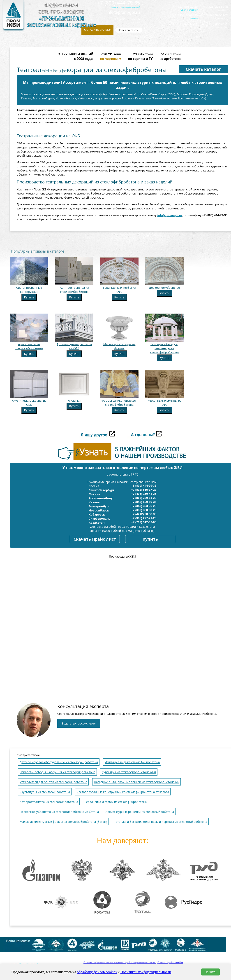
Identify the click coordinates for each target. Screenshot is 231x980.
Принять (210, 972)
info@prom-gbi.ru (123, 12)
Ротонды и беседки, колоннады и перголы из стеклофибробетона (160, 822)
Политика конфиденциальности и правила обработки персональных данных (120, 962)
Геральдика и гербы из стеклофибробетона (115, 802)
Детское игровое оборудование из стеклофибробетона (59, 762)
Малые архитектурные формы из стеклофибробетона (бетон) (63, 822)
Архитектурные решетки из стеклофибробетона (140, 812)
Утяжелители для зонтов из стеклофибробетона (53, 782)
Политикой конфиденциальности (146, 972)
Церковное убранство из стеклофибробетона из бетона (59, 812)
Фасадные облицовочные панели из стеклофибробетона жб (136, 782)
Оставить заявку (97, 30)
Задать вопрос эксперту (79, 723)
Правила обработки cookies (170, 962)
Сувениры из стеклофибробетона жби (129, 772)
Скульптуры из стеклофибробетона (45, 792)
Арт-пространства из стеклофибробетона (49, 802)
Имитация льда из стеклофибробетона (132, 762)
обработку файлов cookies (97, 972)
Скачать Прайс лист (95, 539)
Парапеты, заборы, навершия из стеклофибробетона (57, 772)
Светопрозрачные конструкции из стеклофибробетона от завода (123, 792)
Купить (29, 297)
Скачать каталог (203, 69)
